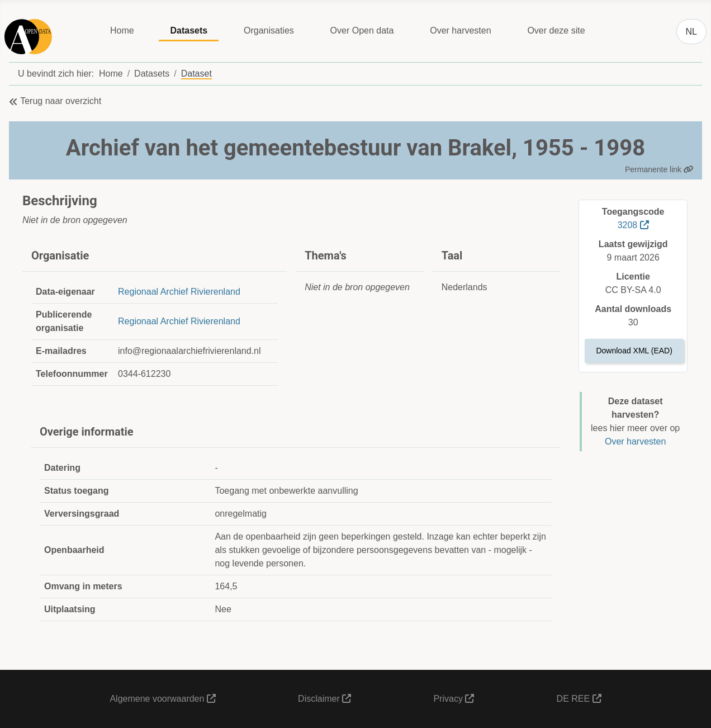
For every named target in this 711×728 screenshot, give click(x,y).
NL (691, 32)
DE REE (579, 699)
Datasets (189, 30)
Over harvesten (460, 30)
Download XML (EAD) (634, 351)
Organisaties (269, 30)
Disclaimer (324, 699)
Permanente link (659, 169)
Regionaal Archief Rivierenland (179, 292)
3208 (633, 225)
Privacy (454, 699)
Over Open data (362, 30)
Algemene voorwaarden (162, 699)
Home (122, 30)
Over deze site (556, 30)
